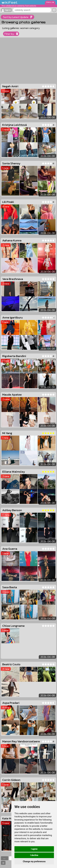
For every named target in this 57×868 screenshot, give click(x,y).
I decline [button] (34, 855)
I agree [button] (34, 849)
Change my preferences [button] (34, 861)
